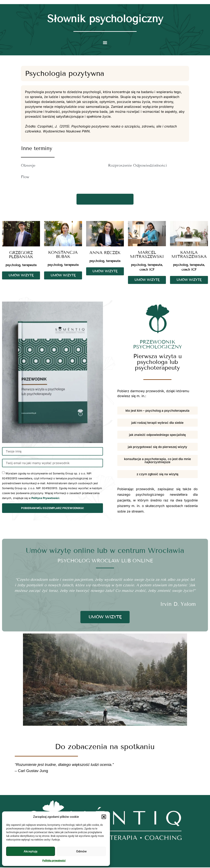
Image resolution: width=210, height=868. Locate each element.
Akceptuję (30, 851)
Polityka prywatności (54, 861)
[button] (104, 817)
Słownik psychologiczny (105, 19)
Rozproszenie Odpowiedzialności (138, 165)
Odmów (81, 851)
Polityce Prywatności (45, 499)
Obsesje (28, 165)
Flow (25, 177)
